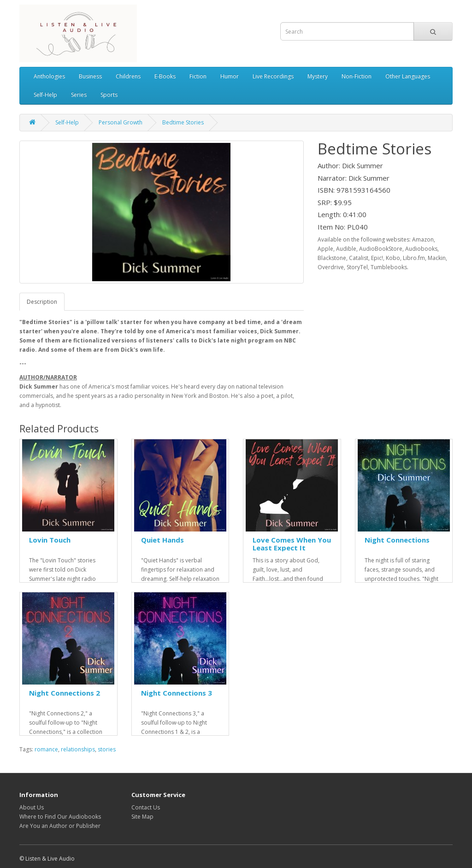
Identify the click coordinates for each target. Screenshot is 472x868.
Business (90, 76)
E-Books (165, 76)
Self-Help (45, 95)
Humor (230, 76)
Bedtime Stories (183, 122)
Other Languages (408, 76)
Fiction (198, 76)
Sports (109, 95)
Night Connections (397, 540)
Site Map (142, 817)
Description (42, 302)
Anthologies (49, 76)
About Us (32, 807)
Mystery (318, 76)
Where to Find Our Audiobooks (60, 817)
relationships (78, 749)
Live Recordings (273, 76)
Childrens (128, 76)
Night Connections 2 (65, 693)
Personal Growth (121, 122)
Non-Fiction (357, 76)
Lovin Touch (50, 540)
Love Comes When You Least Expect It (292, 544)
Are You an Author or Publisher (60, 826)
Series (79, 95)
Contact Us (146, 807)
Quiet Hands (162, 540)
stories (107, 749)
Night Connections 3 (177, 693)
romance (46, 749)
